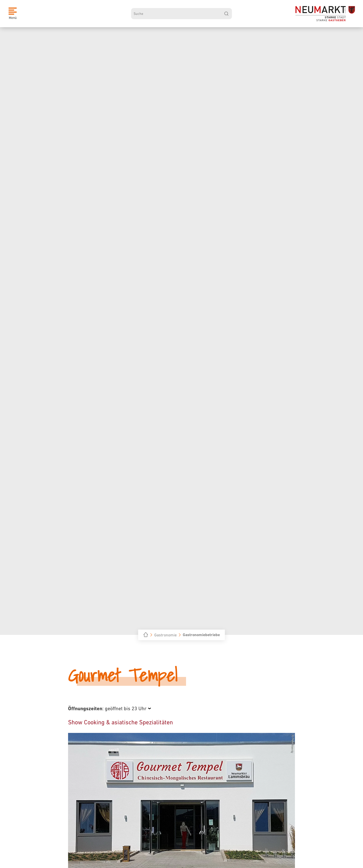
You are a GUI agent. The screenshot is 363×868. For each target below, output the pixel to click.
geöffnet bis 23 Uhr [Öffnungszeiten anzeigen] (126, 708)
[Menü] (13, 14)
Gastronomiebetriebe (201, 635)
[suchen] (226, 14)
